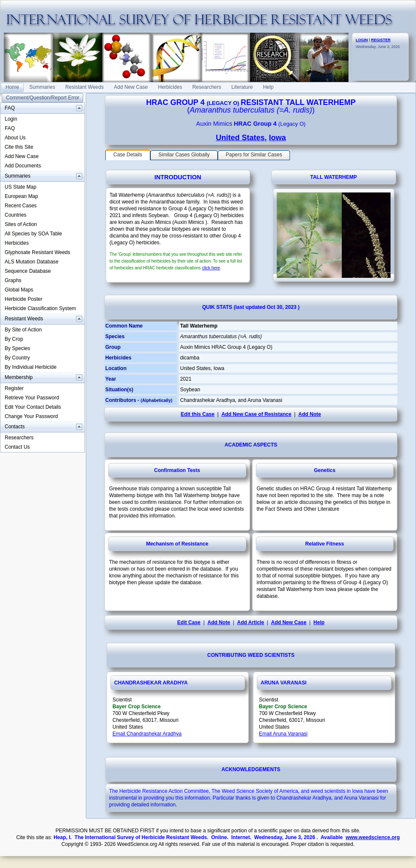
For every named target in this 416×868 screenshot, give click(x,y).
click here (211, 268)
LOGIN (362, 40)
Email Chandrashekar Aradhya (147, 734)
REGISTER (381, 40)
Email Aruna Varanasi (283, 734)
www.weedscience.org (373, 837)
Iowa (278, 138)
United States (240, 138)
